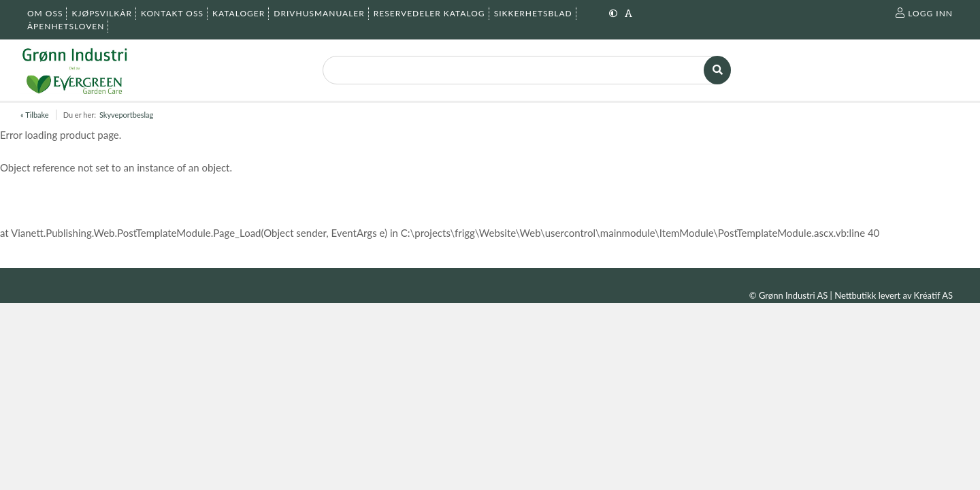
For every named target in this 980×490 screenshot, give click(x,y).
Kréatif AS (933, 295)
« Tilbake (35, 115)
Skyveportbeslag (126, 115)
